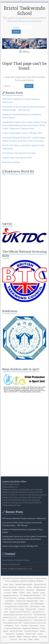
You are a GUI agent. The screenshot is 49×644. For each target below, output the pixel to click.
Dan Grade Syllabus (38, 604)
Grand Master (35, 606)
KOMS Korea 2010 (40, 620)
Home (6, 584)
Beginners (22, 587)
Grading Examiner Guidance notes (16, 606)
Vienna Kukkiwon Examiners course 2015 (18, 615)
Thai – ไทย (22, 639)
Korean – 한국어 (34, 639)
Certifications (9, 626)
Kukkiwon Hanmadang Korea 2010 (20, 620)
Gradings (22, 598)
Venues (42, 626)
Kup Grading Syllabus (21, 604)
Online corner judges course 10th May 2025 (22, 133)
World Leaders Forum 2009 (12, 623)
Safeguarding (41, 590)
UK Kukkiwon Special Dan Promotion (19, 153)
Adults (29, 593)
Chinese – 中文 (31, 634)
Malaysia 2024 (31, 609)
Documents (30, 590)
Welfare (15, 593)
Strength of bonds (40, 587)
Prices (17, 626)
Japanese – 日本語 (15, 637)
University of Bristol (31, 631)
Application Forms (18, 590)
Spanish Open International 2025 (17, 158)
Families (36, 593)
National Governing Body (24, 584)
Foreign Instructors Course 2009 (35, 623)
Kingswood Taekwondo (12, 628)
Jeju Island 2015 (38, 612)
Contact (42, 631)
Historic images (19, 609)
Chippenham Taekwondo (31, 628)
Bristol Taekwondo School (24, 11)
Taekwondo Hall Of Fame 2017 (20, 612)
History (29, 587)
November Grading (11, 162)
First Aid (8, 593)
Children (22, 593)
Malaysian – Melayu (30, 637)
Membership (10, 634)
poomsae (7, 590)
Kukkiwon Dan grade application (27, 601)
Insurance (24, 626)
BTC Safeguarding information (30, 595)
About (11, 584)
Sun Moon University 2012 (28, 617)
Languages (20, 634)
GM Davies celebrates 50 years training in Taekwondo (24, 518)
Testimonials (34, 626)
